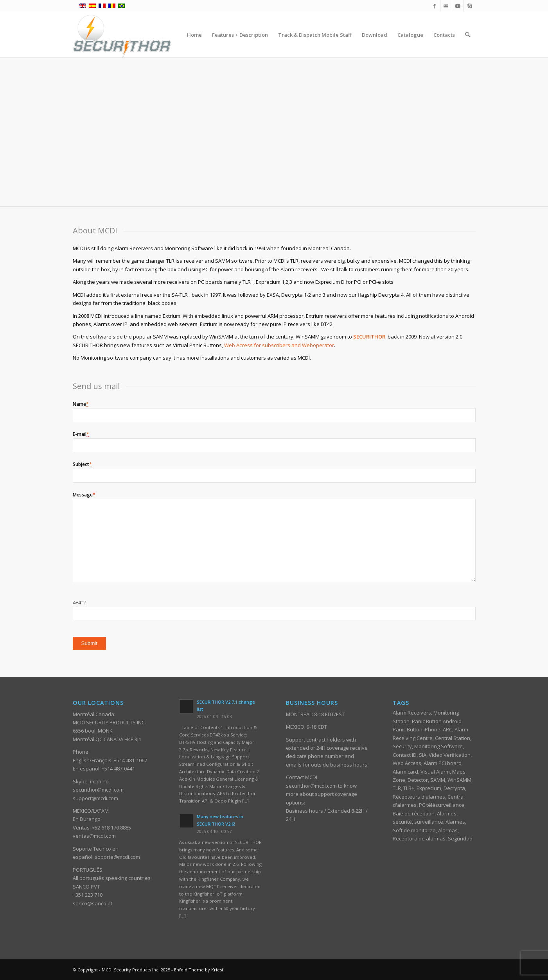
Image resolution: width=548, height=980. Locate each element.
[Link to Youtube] (458, 6)
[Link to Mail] (446, 6)
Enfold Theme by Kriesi (199, 970)
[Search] (468, 35)
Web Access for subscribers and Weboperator (279, 345)
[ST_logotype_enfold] (122, 35)
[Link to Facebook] (434, 6)
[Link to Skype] (470, 6)
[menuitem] (194, 35)
